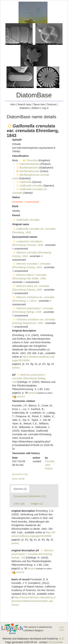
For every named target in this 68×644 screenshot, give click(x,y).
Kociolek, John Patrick (50, 465)
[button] (10, 126)
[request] (21, 397)
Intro (13, 104)
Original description (24, 331)
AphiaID (17, 140)
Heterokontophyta (28, 164)
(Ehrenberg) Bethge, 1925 (29, 378)
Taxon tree (39, 104)
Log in (45, 108)
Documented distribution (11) (30, 496)
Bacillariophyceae (27, 171)
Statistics (24, 108)
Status (16, 197)
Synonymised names (25, 237)
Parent (16, 215)
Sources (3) (20, 489)
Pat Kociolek (56, 642)
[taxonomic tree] (20, 474)
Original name (21, 224)
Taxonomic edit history (26, 453)
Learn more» (62, 629)
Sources (52, 104)
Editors (36, 108)
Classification (20, 156)
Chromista (30, 160)
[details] (16, 368)
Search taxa (24, 104)
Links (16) (19, 504)
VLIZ (61, 639)
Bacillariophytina (27, 168)
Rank (15, 206)
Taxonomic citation (24, 401)
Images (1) (37, 504)
